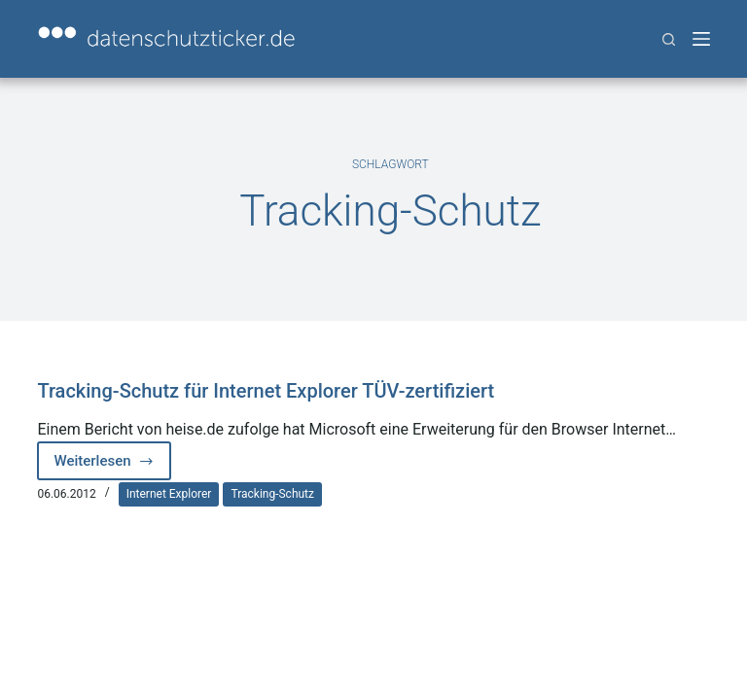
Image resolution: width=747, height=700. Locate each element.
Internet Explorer (169, 494)
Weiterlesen (112, 466)
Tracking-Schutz (272, 494)
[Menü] (701, 39)
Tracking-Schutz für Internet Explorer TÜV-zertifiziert (266, 391)
